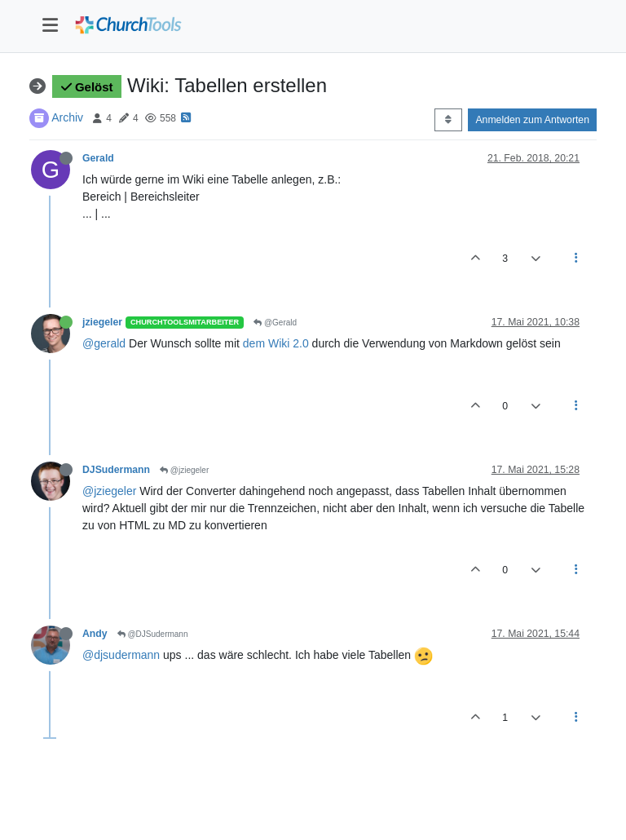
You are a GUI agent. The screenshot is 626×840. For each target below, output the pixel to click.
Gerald (98, 158)
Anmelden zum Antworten (532, 120)
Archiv (67, 117)
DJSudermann (116, 470)
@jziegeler (184, 470)
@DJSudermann (153, 634)
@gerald (104, 343)
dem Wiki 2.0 (276, 343)
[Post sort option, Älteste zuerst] (448, 120)
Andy (95, 634)
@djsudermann (121, 655)
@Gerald (275, 323)
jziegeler (102, 322)
